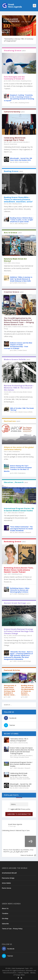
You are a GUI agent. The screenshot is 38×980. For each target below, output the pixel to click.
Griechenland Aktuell (9, 873)
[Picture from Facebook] (8, 841)
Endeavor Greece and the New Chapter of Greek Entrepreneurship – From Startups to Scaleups (18, 346)
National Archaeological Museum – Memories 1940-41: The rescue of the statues (19, 388)
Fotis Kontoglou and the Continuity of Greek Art (14, 78)
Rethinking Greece (17, 574)
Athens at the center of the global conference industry (19, 448)
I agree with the (19, 809)
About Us (5, 908)
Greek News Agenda (15, 824)
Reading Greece (17, 204)
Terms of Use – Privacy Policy (12, 929)
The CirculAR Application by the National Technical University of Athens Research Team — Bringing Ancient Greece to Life (19, 321)
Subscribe (5, 924)
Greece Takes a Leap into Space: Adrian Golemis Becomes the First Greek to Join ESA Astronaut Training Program (22, 751)
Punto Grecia (6, 888)
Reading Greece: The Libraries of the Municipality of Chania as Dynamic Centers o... (27, 690)
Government (13, 144)
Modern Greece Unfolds (25, 412)
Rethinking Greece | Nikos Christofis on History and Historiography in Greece (20, 590)
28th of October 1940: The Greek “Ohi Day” (22, 409)
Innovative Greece (24, 757)
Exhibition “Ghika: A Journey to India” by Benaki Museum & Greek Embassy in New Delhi (21, 279)
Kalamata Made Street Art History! (15, 260)
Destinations (16, 452)
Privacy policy (26, 809)
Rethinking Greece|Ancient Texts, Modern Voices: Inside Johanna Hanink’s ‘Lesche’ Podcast (19, 570)
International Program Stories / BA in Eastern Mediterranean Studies (19, 510)
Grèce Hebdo (6, 883)
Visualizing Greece (26, 81)
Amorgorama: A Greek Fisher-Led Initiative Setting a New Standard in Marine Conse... (10, 690)
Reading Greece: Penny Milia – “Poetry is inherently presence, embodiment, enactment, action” (18, 200)
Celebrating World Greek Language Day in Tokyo (15, 139)
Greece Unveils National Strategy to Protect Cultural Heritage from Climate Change (19, 631)
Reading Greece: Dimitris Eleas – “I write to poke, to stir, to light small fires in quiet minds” (22, 220)
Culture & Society (18, 142)
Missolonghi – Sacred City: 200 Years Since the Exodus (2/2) (21, 159)
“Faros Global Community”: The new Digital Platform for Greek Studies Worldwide (21, 529)
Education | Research (18, 513)
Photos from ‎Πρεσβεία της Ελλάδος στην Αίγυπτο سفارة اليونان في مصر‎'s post (18, 851)
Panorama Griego (8, 878)
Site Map (5, 918)
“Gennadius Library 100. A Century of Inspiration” (19, 40)
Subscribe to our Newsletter (19, 814)
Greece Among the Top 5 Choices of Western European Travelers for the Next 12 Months (18, 468)
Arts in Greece (16, 81)
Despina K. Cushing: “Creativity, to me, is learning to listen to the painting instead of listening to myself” (19, 98)
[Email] (19, 804)
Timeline (5, 913)
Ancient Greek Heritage (19, 636)
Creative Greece (17, 327)
